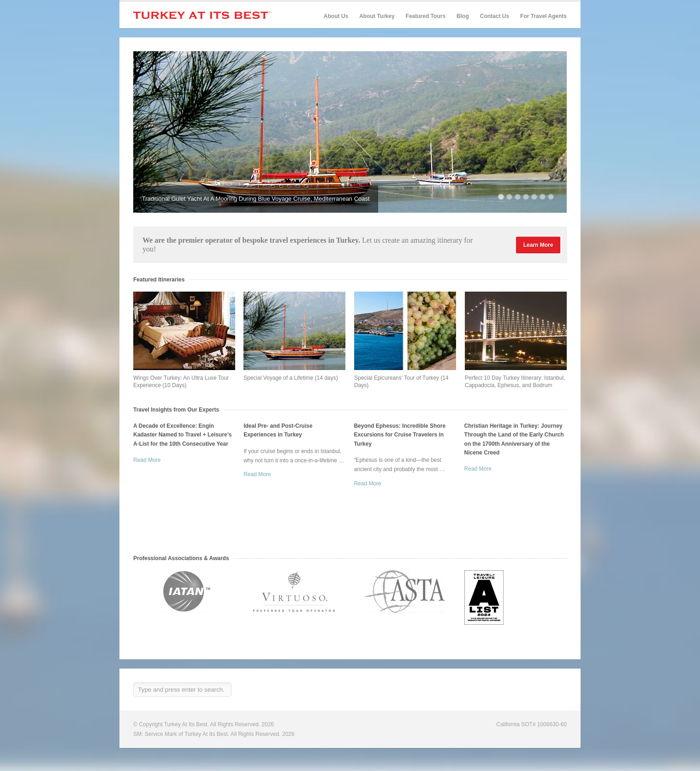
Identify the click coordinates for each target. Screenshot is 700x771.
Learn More (538, 245)
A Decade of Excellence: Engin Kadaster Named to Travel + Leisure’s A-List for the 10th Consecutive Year (182, 435)
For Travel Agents (543, 16)
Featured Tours (426, 16)
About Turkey (377, 16)
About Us (336, 16)
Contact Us (495, 16)
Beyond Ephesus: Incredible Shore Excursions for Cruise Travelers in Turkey (400, 435)
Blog (463, 16)
